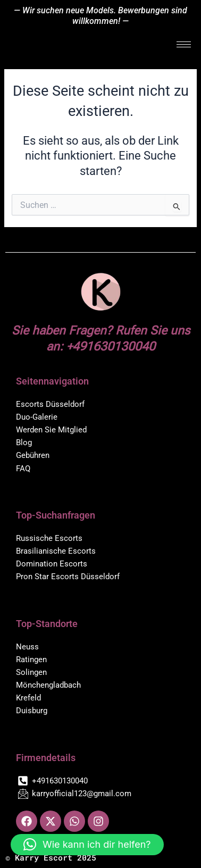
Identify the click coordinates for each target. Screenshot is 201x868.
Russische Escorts (49, 538)
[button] (87, 845)
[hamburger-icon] (184, 44)
